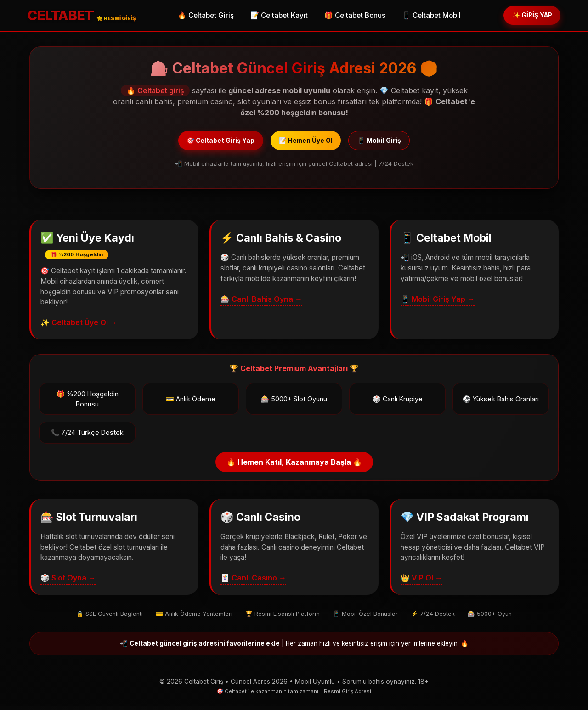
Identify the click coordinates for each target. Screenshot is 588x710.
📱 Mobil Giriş (393, 143)
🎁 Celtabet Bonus (349, 16)
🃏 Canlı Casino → (253, 582)
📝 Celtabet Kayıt (273, 16)
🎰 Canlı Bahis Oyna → (261, 303)
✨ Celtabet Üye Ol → (79, 327)
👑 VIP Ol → (421, 582)
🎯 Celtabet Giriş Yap (208, 143)
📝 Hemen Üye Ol (307, 143)
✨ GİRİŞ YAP (526, 16)
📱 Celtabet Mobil (425, 16)
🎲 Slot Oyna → (68, 582)
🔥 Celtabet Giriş (200, 16)
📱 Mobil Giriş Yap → (438, 303)
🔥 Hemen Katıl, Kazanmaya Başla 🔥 (294, 467)
